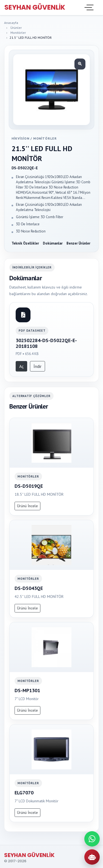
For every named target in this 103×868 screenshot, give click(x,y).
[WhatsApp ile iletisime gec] (92, 839)
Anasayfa (11, 23)
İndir (37, 366)
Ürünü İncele (27, 506)
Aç (21, 366)
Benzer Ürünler (78, 243)
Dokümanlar (53, 243)
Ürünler (16, 28)
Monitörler (18, 33)
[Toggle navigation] (88, 7)
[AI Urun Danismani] (92, 857)
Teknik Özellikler (25, 243)
